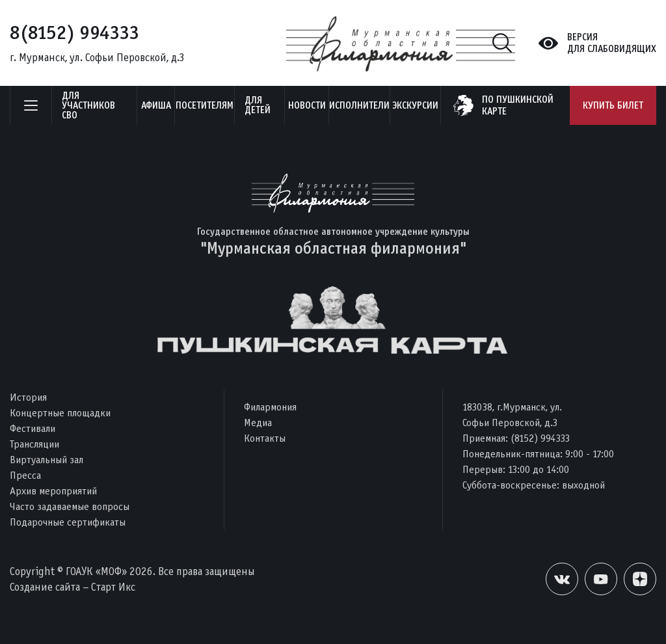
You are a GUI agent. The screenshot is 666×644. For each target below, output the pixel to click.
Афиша (156, 105)
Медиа (258, 423)
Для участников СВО (88, 105)
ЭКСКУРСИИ (415, 105)
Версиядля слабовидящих (612, 43)
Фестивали (33, 428)
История (28, 397)
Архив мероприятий (53, 491)
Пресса (25, 475)
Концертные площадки (60, 413)
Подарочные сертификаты (68, 522)
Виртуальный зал (47, 460)
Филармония (270, 407)
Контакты (265, 438)
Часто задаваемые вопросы (70, 506)
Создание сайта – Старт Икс (73, 587)
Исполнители (359, 105)
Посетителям (205, 105)
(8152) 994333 (540, 438)
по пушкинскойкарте (518, 105)
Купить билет (613, 105)
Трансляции (34, 444)
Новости (307, 105)
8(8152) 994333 (74, 33)
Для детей (258, 105)
